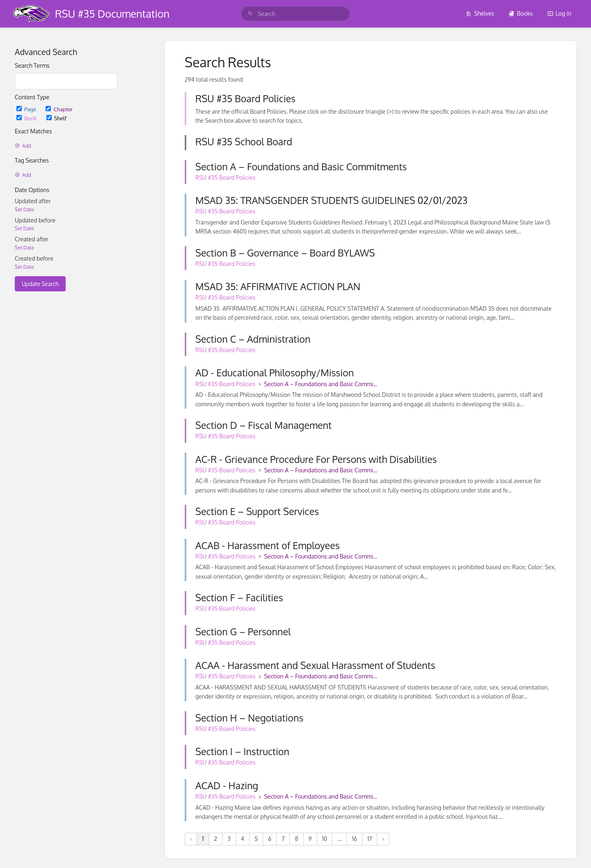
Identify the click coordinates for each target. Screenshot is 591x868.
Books (521, 13)
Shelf (56, 118)
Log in (559, 13)
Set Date (24, 210)
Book (27, 118)
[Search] (250, 14)
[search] (295, 14)
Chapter (59, 109)
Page (27, 109)
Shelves (480, 13)
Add (23, 146)
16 (354, 839)
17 (370, 839)
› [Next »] (383, 839)
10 (325, 839)
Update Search (40, 284)
